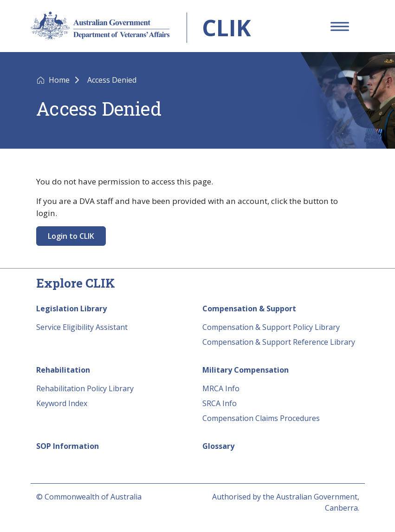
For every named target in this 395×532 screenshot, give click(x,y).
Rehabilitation (63, 370)
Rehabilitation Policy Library (85, 388)
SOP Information (68, 446)
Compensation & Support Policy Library (271, 327)
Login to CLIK (71, 236)
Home (60, 80)
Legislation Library (71, 309)
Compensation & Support (249, 309)
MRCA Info (221, 388)
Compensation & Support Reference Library (279, 342)
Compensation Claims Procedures (261, 418)
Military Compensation (246, 370)
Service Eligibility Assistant (82, 327)
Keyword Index (62, 403)
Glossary (218, 446)
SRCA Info (220, 403)
